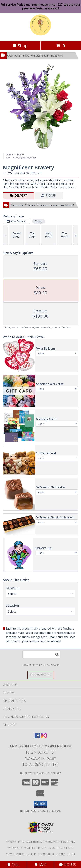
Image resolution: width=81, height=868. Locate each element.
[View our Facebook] (37, 737)
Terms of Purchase (42, 854)
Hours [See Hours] (67, 865)
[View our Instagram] (44, 737)
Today (39, 221)
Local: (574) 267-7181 (41, 764)
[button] (40, 804)
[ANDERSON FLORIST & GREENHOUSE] (40, 36)
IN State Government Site (56, 848)
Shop (20, 45)
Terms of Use (67, 854)
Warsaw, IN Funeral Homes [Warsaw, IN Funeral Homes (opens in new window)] (24, 842)
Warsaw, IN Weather (21, 848)
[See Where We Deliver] (41, 675)
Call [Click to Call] (13, 865)
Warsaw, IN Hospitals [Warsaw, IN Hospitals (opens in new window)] (60, 842)
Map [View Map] (41, 865)
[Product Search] (41, 655)
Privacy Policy (15, 854)
